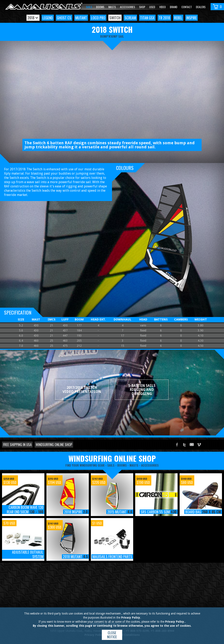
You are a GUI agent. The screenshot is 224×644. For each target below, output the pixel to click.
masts (134, 465)
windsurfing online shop (112, 458)
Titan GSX (147, 18)
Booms (100, 7)
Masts (112, 7)
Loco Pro (98, 18)
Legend (48, 18)
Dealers (201, 7)
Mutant (81, 18)
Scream (130, 18)
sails (111, 465)
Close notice (112, 635)
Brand (174, 7)
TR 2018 (164, 18)
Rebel (178, 18)
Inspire (192, 18)
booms (122, 465)
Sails (89, 7)
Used (152, 7)
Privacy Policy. (131, 618)
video (163, 7)
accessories (150, 465)
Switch (115, 18)
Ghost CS (64, 18)
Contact (187, 7)
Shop (142, 7)
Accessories (127, 7)
